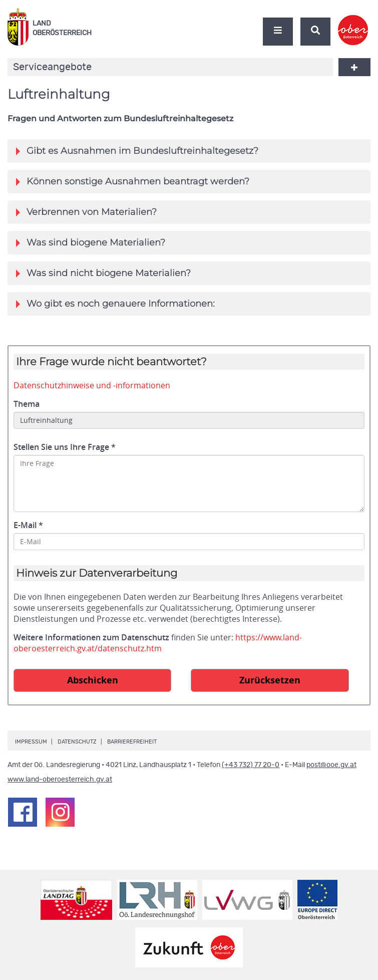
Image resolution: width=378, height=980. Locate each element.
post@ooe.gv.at (331, 765)
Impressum (31, 742)
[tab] (189, 151)
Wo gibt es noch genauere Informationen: (115, 304)
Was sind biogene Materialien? (91, 242)
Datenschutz (77, 742)
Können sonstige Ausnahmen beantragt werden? (133, 181)
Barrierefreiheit (132, 742)
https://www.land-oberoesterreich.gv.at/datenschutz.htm (158, 643)
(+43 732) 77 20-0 (251, 765)
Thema (27, 404)
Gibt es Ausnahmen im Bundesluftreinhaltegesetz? (137, 151)
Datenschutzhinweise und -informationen (92, 385)
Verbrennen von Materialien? (86, 212)
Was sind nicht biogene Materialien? (103, 273)
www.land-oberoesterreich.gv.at (60, 780)
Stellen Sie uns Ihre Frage (65, 447)
